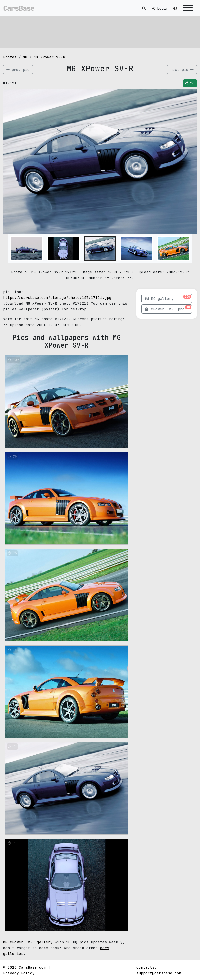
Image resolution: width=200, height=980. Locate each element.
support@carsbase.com (159, 973)
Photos (10, 57)
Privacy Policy (19, 973)
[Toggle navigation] (188, 8)
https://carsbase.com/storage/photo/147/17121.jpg (57, 297)
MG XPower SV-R (49, 57)
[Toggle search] (144, 8)
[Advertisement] (100, 31)
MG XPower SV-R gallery (29, 942)
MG (25, 57)
